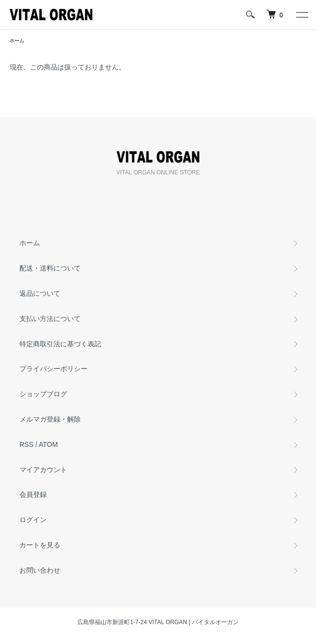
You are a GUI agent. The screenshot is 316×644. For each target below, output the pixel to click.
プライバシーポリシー (53, 369)
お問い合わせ (40, 570)
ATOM (48, 444)
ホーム (17, 41)
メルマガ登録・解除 (50, 419)
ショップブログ (43, 394)
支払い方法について (50, 319)
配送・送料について (50, 268)
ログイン (33, 520)
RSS (26, 444)
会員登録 (33, 494)
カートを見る (40, 545)
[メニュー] (301, 15)
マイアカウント (43, 470)
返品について (40, 293)
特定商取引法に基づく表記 (60, 344)
